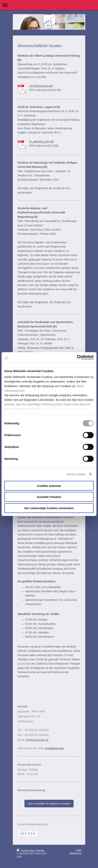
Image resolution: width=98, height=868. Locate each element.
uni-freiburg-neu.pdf (41, 86)
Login (79, 850)
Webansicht (76, 853)
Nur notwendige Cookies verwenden (49, 508)
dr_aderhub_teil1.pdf (41, 141)
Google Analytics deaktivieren (64, 409)
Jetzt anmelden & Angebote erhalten (49, 804)
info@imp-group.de (37, 740)
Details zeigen (76, 474)
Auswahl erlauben (49, 497)
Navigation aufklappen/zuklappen (49, 5)
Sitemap (40, 850)
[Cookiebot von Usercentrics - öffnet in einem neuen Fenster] (77, 358)
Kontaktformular (54, 748)
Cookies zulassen (49, 486)
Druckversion (26, 850)
